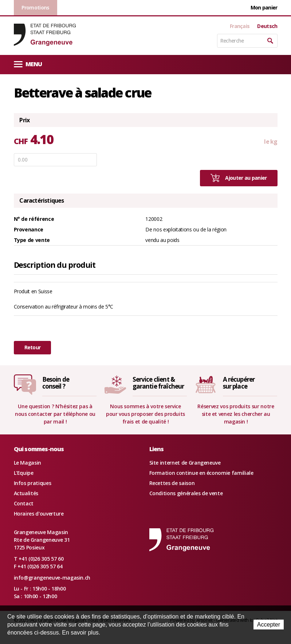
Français (240, 26)
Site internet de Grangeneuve (185, 463)
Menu (28, 64)
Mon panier (264, 7)
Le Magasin (28, 463)
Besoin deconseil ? (56, 383)
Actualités (26, 493)
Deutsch (267, 26)
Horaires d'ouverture (39, 514)
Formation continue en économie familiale (201, 473)
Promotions (36, 7)
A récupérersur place (239, 383)
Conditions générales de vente (186, 493)
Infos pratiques (33, 483)
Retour (33, 347)
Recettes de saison (172, 483)
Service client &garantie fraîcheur (158, 383)
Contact (24, 503)
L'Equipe (24, 473)
